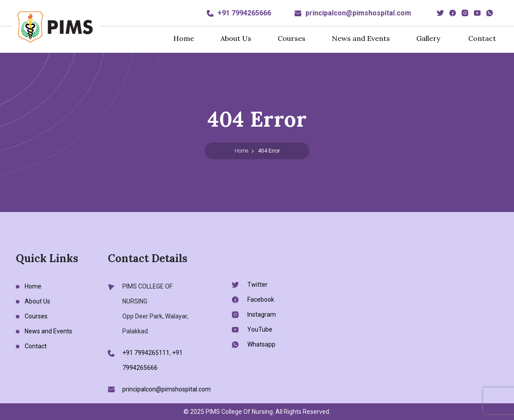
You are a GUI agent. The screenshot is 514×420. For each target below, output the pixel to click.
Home (184, 38)
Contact (482, 38)
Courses (292, 38)
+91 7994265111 (146, 353)
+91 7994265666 (244, 13)
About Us (236, 38)
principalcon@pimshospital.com (358, 13)
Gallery (428, 38)
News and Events (361, 38)
